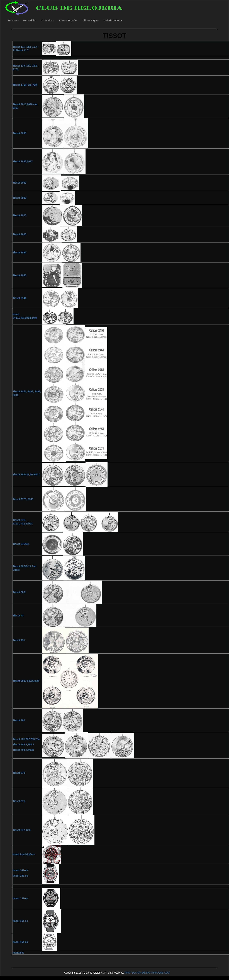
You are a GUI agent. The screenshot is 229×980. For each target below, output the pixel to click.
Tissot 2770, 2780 (23, 499)
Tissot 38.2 (19, 592)
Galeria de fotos (113, 21)
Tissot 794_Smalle (24, 750)
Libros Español (68, 21)
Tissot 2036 (20, 234)
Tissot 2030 (20, 133)
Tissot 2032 (20, 183)
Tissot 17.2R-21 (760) (25, 85)
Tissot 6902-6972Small (26, 681)
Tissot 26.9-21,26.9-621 (26, 474)
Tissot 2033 (20, 198)
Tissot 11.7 (22, 50)
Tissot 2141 (20, 298)
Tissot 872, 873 (22, 830)
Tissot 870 (19, 773)
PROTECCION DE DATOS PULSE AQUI (148, 973)
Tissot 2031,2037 (23, 161)
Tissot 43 (18, 616)
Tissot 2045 (20, 275)
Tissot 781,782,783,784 (26, 739)
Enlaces (13, 21)
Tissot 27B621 (21, 544)
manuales (19, 953)
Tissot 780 (19, 720)
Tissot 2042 (20, 252)
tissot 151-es (20, 921)
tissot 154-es (20, 942)
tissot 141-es (20, 870)
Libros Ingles (90, 21)
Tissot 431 (19, 640)
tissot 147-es (20, 898)
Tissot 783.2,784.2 (23, 744)
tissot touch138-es (24, 854)
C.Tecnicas (47, 21)
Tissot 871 (19, 801)
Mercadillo (29, 21)
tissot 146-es (20, 876)
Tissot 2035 (20, 215)
